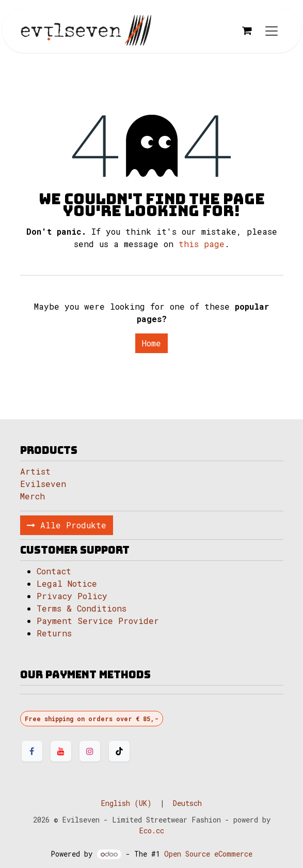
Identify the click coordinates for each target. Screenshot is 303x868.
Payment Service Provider (98, 621)
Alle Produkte (67, 525)
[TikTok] (119, 751)
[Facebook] (32, 751)
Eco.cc (152, 831)
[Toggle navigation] (272, 31)
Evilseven (43, 484)
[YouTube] (61, 751)
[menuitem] (126, 803)
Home (151, 343)
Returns (54, 633)
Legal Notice (69, 583)
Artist (35, 471)
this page (202, 244)
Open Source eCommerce (208, 854)
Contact (54, 571)
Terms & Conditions (82, 608)
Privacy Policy (72, 596)
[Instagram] (90, 751)
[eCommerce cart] (247, 31)
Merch (33, 496)
